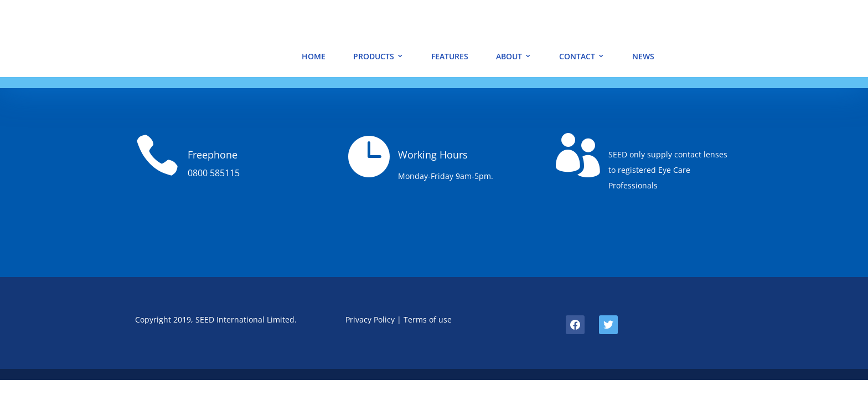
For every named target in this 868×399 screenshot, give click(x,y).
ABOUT (509, 56)
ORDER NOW (784, 52)
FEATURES (450, 56)
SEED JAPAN (784, 22)
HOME (314, 56)
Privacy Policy (370, 319)
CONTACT (577, 56)
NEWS (643, 56)
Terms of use (428, 319)
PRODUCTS (374, 56)
